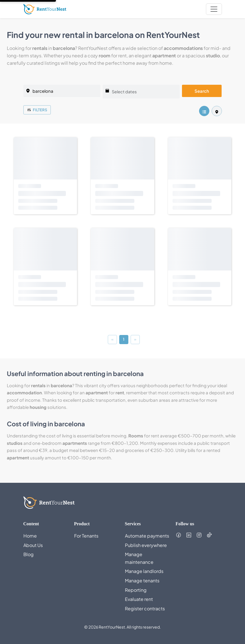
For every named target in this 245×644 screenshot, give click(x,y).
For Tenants (86, 536)
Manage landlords (144, 571)
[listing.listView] (204, 111)
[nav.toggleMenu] (214, 9)
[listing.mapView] (217, 111)
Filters (37, 110)
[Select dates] (141, 92)
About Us (33, 545)
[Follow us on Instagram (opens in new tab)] (199, 535)
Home (30, 536)
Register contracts (145, 608)
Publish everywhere (146, 545)
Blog (29, 554)
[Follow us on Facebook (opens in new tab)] (179, 535)
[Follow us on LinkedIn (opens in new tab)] (189, 535)
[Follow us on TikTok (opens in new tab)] (209, 535)
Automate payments (147, 536)
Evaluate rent (139, 599)
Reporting (136, 590)
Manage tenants (142, 581)
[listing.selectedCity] (62, 91)
